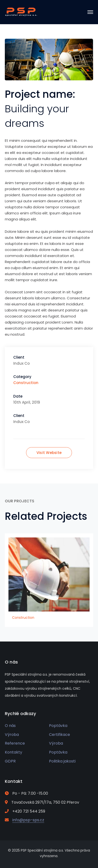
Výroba (12, 735)
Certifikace (59, 735)
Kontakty (14, 752)
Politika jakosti (62, 761)
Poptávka (58, 726)
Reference (15, 743)
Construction (26, 383)
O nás (10, 726)
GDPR (10, 761)
